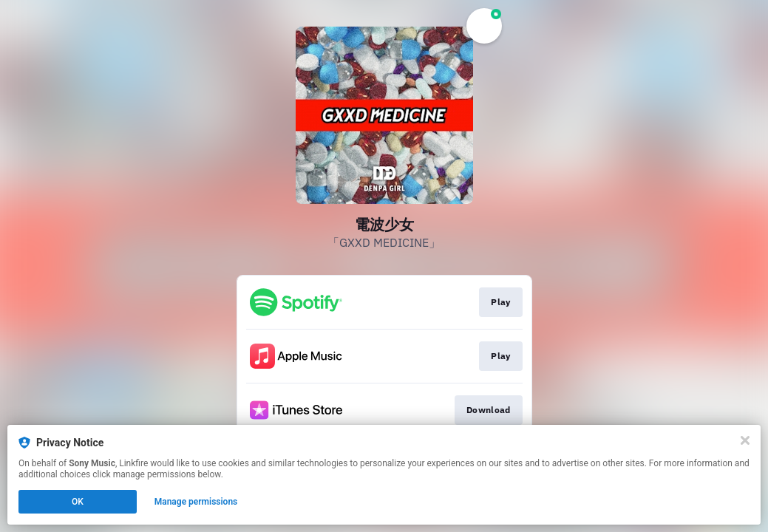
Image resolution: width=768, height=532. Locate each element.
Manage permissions (196, 502)
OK (78, 502)
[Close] (745, 440)
